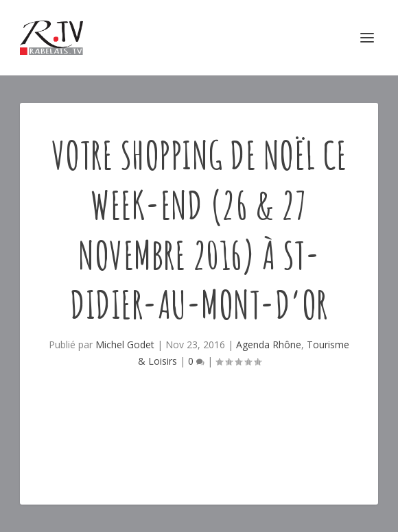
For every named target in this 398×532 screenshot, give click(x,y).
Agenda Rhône (269, 344)
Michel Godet (125, 344)
